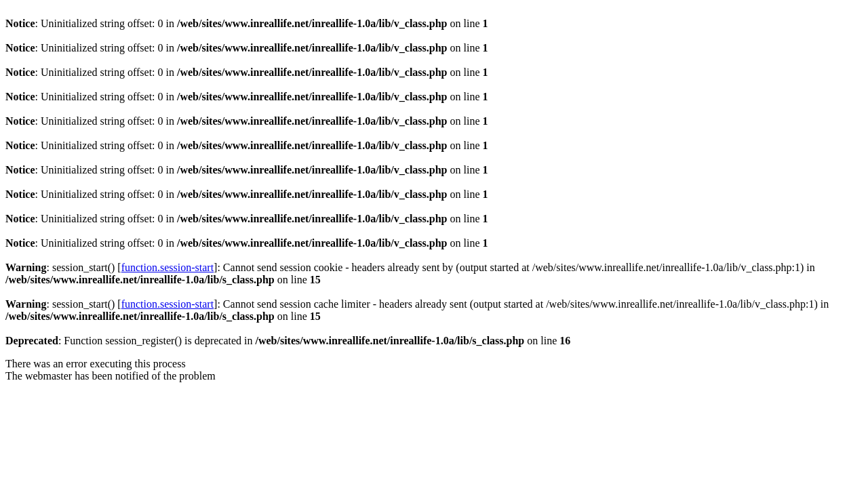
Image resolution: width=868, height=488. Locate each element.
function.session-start (167, 267)
